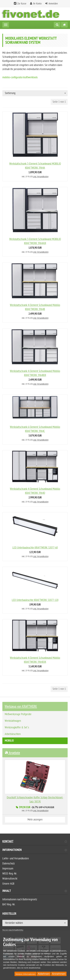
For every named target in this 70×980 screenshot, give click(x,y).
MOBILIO (9, 741)
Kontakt (35, 842)
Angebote (12, 753)
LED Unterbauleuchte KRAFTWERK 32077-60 (35, 548)
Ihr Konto (37, 4)
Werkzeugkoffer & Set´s (17, 727)
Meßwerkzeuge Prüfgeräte (18, 714)
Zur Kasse (22, 4)
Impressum (8, 869)
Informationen (35, 850)
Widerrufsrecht (10, 879)
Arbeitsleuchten (13, 734)
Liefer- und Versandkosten (16, 859)
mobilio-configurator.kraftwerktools (20, 77)
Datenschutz (9, 864)
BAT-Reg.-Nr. (9, 904)
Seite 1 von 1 (59, 102)
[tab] (35, 851)
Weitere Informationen (25, 974)
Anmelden (53, 4)
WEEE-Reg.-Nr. (10, 874)
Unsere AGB (8, 884)
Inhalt (35, 891)
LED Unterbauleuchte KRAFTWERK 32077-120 (35, 600)
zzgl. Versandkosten (41, 177)
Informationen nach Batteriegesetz (20, 899)
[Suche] (57, 25)
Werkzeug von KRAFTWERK (21, 706)
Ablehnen (44, 974)
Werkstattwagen (13, 721)
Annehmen (59, 974)
